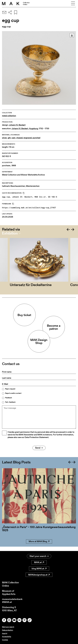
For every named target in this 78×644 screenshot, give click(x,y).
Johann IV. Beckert (17, 125)
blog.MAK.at (39, 569)
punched (36, 138)
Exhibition (10, 233)
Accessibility (7, 637)
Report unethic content (13, 393)
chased (19, 138)
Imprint (5, 634)
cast (13, 138)
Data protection (8, 630)
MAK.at (39, 562)
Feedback (9, 398)
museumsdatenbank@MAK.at (13, 601)
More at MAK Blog (39, 546)
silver (4, 138)
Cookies (5, 640)
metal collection (9, 116)
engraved (28, 138)
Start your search (39, 556)
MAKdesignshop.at (39, 575)
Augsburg (33, 129)
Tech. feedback (10, 402)
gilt (9, 138)
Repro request (10, 389)
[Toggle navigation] (73, 4)
